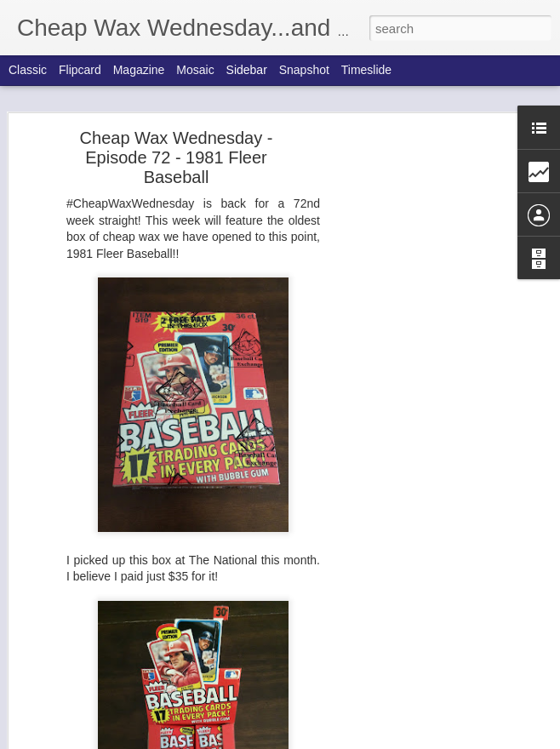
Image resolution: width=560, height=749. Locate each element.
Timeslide (366, 70)
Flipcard (80, 70)
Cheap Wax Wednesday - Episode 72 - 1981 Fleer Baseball (177, 157)
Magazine (139, 70)
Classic (28, 70)
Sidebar (247, 70)
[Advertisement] (414, 405)
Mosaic (195, 70)
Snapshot (304, 70)
